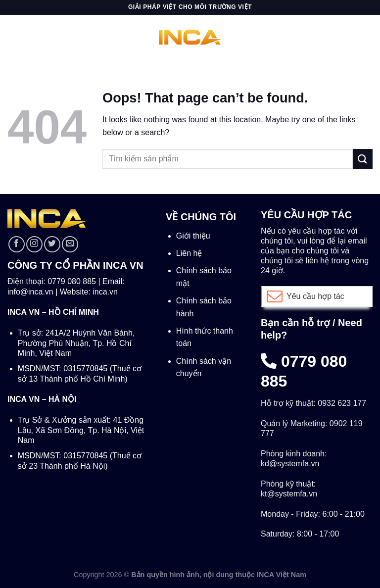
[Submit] (363, 159)
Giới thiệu (193, 236)
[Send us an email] (70, 244)
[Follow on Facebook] (17, 244)
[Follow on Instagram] (34, 244)
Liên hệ (189, 253)
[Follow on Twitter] (52, 244)
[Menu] (13, 37)
